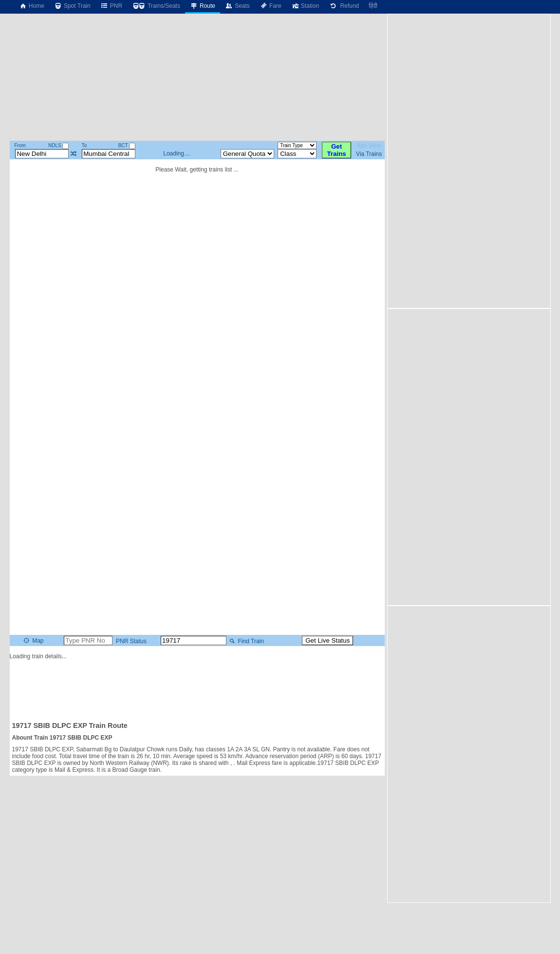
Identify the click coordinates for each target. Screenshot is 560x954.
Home (32, 6)
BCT (127, 145)
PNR (111, 6)
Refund (344, 6)
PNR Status (131, 641)
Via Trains (369, 154)
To (84, 145)
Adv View (369, 146)
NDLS (58, 145)
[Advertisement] (197, 687)
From (20, 145)
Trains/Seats (156, 6)
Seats (237, 6)
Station (305, 6)
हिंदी (373, 6)
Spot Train (72, 6)
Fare (271, 6)
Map (33, 641)
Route (203, 6)
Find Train (246, 641)
